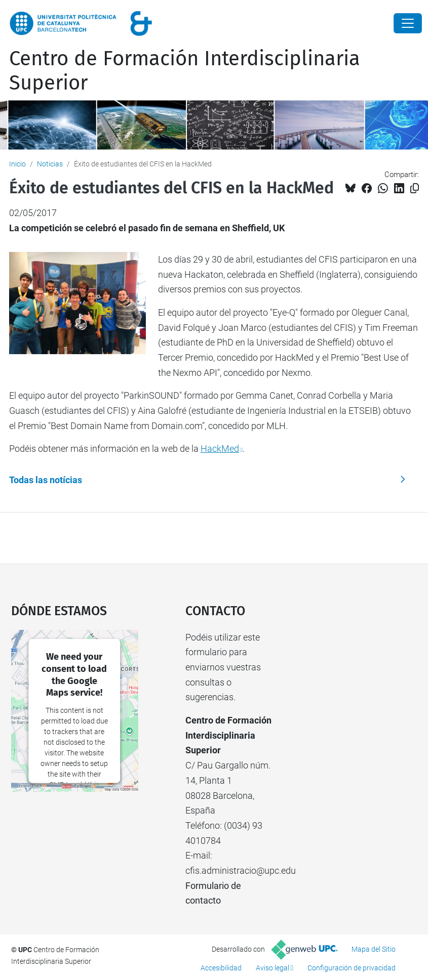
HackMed (220, 449)
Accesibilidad (221, 968)
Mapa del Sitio (374, 949)
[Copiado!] (415, 188)
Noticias (50, 164)
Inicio (17, 164)
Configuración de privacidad (352, 968)
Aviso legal (273, 968)
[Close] (408, 23)
